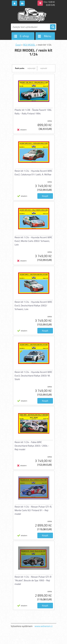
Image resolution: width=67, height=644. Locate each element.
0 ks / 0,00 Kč (49, 2)
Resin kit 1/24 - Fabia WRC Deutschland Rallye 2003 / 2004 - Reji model (32, 446)
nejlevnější (31, 68)
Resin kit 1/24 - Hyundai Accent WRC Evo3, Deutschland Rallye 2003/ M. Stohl (34, 376)
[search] (53, 27)
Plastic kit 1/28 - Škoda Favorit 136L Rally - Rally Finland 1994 (33, 112)
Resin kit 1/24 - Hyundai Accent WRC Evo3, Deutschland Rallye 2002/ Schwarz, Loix (34, 305)
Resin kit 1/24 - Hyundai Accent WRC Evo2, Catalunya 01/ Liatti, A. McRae (34, 173)
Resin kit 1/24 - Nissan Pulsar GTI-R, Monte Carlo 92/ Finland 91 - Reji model (33, 510)
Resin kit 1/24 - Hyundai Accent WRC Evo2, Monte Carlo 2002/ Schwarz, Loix (34, 241)
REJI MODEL (29, 45)
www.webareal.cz (43, 626)
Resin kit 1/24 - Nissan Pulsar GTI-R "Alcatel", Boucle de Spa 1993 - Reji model (33, 580)
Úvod (18, 45)
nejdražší (44, 68)
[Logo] (32, 15)
